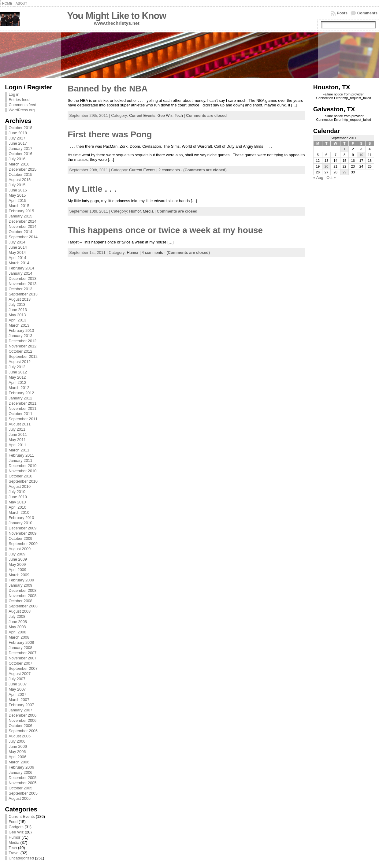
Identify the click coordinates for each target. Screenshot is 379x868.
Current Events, (143, 115)
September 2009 (23, 544)
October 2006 (20, 726)
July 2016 (17, 159)
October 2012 (20, 351)
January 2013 (20, 336)
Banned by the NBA (108, 89)
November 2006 (22, 720)
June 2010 (18, 497)
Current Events (22, 816)
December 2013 (22, 278)
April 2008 (17, 632)
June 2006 (18, 746)
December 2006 (22, 715)
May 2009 (17, 564)
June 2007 (18, 684)
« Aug (318, 178)
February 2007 (21, 705)
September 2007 (23, 668)
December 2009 (22, 528)
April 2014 (17, 258)
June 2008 (18, 622)
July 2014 (17, 242)
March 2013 (19, 325)
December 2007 (22, 653)
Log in (14, 94)
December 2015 (22, 169)
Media (14, 842)
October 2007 (20, 663)
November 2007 (22, 658)
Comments (367, 13)
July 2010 (17, 492)
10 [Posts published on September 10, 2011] (361, 155)
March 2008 (19, 637)
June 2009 (18, 559)
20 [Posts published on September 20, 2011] (327, 166)
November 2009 (22, 533)
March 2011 (19, 450)
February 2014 (21, 268)
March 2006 (19, 762)
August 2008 (20, 611)
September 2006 (23, 731)
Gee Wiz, (166, 115)
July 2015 (17, 185)
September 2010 (23, 481)
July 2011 (17, 429)
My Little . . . (92, 189)
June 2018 (18, 133)
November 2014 (22, 226)
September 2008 (23, 606)
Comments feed (22, 105)
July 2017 (17, 138)
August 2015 (20, 180)
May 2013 (17, 315)
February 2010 (21, 518)
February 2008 (21, 642)
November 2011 (22, 408)
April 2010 (17, 507)
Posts (342, 13)
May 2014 (17, 252)
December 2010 (22, 466)
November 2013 (22, 284)
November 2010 (22, 471)
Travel (14, 853)
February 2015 (21, 211)
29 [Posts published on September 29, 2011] (345, 172)
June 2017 (18, 143)
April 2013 (17, 320)
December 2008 (22, 590)
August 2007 (20, 674)
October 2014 (20, 232)
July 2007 (17, 679)
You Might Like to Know (117, 16)
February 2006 (21, 767)
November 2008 (22, 596)
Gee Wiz (16, 832)
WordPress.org (22, 110)
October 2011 (20, 414)
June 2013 (18, 310)
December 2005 (22, 778)
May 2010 (17, 502)
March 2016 (19, 164)
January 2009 (20, 585)
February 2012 (21, 393)
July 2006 (17, 741)
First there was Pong (110, 134)
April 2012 (17, 382)
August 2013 (20, 299)
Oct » (331, 178)
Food (13, 822)
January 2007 (20, 710)
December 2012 (22, 341)
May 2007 (17, 689)
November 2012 (22, 346)
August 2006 (20, 736)
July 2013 (17, 304)
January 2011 (20, 460)
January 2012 (20, 398)
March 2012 (19, 388)
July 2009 (17, 554)
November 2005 (22, 783)
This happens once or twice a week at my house (165, 230)
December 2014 (22, 221)
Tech (13, 848)
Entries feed (19, 100)
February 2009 (21, 580)
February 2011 (21, 455)
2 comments (169, 170)
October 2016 (20, 154)
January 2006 (20, 772)
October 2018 (20, 128)
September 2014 (23, 237)
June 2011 (18, 434)
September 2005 (23, 793)
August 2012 (20, 362)
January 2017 (20, 148)
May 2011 (17, 440)
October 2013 (20, 289)
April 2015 (17, 200)
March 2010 (19, 512)
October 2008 (20, 601)
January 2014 (20, 273)
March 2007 (19, 700)
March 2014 (19, 263)
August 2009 (20, 549)
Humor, (136, 211)
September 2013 (23, 294)
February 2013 (21, 330)
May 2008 (17, 627)
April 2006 (17, 757)
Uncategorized (21, 858)
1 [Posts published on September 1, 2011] (344, 149)
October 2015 (20, 174)
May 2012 (17, 377)
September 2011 (23, 419)
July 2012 (17, 367)
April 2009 (17, 570)
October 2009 (20, 538)
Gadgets (16, 827)
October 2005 (20, 788)
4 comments (152, 252)
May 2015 (17, 195)
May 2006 (17, 752)
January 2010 (20, 523)
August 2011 (20, 424)
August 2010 (20, 486)
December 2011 (22, 403)
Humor (14, 837)
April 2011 (17, 445)
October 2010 (20, 476)
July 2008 (17, 616)
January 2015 (20, 216)
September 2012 (23, 356)
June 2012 (18, 372)
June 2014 (18, 247)
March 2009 (19, 575)
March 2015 (19, 206)
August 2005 (20, 798)
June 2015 (18, 190)
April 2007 (17, 694)
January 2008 (20, 648)
